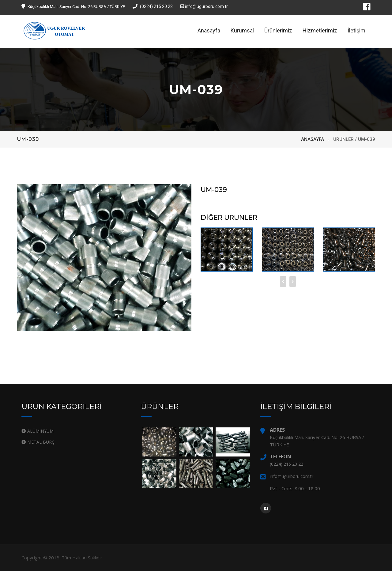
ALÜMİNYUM (40, 431)
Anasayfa (209, 30)
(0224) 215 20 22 (153, 6)
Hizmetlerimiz (320, 30)
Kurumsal (242, 30)
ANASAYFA (313, 139)
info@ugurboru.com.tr (204, 6)
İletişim (356, 30)
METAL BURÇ (41, 442)
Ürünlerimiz (278, 30)
